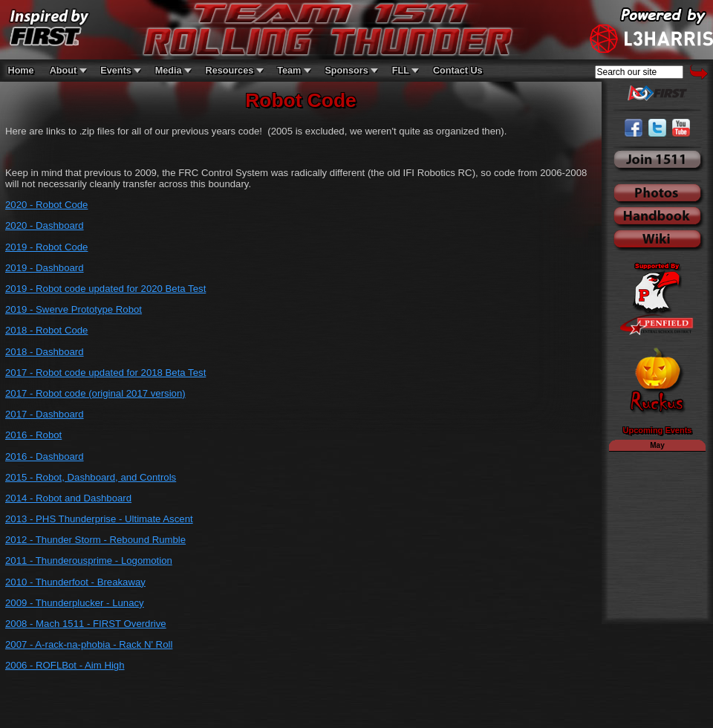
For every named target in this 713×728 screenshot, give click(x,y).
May (657, 445)
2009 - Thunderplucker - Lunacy (75, 603)
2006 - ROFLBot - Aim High (65, 665)
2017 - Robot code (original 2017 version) (95, 393)
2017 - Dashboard (45, 414)
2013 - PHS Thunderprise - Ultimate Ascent (99, 519)
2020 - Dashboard (45, 225)
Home (21, 71)
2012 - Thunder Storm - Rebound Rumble (95, 540)
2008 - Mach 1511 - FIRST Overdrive (86, 624)
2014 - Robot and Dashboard (68, 498)
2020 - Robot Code (46, 205)
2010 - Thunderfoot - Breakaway (75, 582)
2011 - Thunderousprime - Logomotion (89, 560)
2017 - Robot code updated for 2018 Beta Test (105, 373)
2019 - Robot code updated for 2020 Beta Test (105, 289)
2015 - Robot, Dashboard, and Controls (91, 477)
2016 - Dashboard (45, 456)
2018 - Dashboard (45, 352)
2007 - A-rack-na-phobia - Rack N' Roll (89, 644)
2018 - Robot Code (46, 330)
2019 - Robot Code (46, 247)
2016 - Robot (33, 435)
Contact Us (458, 71)
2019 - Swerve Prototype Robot (74, 309)
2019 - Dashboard (45, 268)
